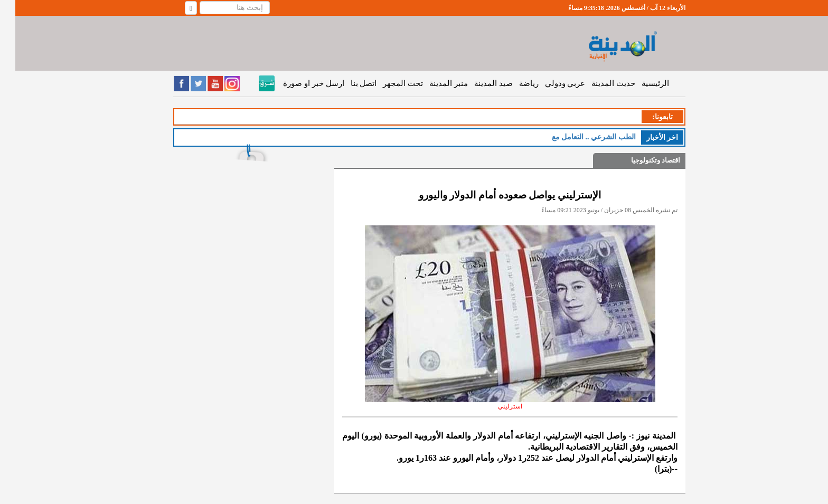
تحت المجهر (388, 83)
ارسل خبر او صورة (298, 83)
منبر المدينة (433, 83)
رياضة (514, 83)
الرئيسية (640, 83)
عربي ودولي (550, 83)
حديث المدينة (598, 83)
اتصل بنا (349, 83)
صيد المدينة (478, 83)
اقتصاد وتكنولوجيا (640, 160)
